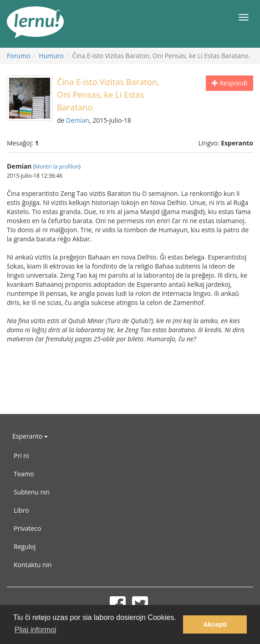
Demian (78, 120)
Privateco (27, 528)
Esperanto (30, 436)
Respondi (229, 83)
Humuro (51, 56)
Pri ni (21, 456)
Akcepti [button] (215, 624)
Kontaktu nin (33, 565)
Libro (21, 510)
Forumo (18, 56)
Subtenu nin (32, 492)
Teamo (24, 474)
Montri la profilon (57, 166)
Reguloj (25, 547)
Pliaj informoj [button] (36, 630)
